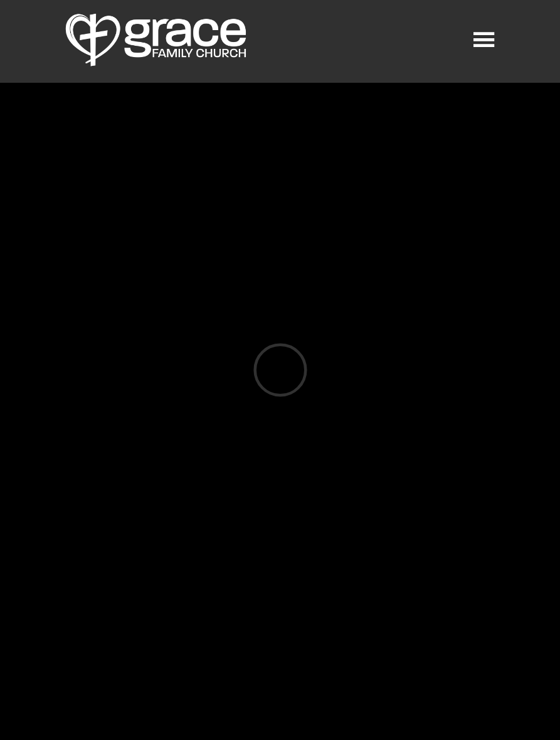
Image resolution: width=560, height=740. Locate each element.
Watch (277, 510)
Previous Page (115, 588)
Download (191, 510)
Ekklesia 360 (278, 713)
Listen (105, 510)
